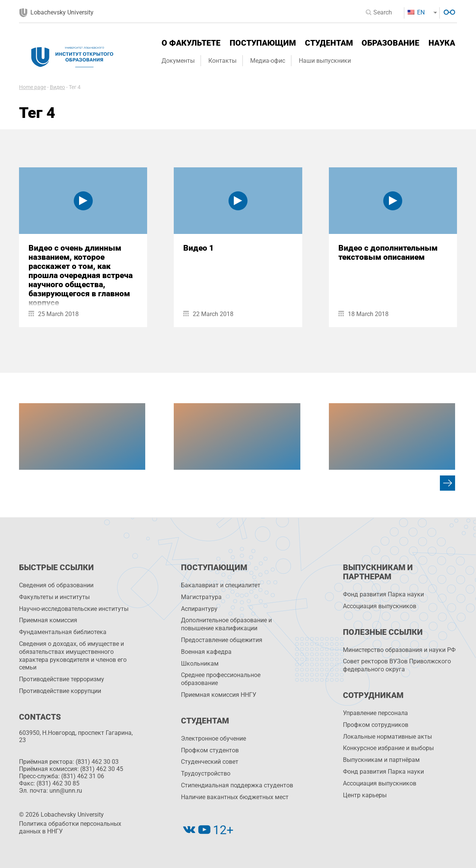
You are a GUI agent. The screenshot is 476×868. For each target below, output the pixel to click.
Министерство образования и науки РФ (399, 650)
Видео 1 (198, 248)
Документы (178, 61)
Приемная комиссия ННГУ (219, 695)
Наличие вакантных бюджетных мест (235, 797)
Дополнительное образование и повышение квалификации (226, 624)
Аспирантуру (199, 609)
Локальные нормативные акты (387, 737)
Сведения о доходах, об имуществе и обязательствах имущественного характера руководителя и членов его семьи (73, 656)
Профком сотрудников (376, 725)
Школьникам (200, 664)
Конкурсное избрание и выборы (388, 748)
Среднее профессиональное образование (221, 679)
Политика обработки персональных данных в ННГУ (70, 828)
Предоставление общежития (222, 640)
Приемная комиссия (48, 620)
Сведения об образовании (56, 585)
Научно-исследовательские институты (74, 609)
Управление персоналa (375, 713)
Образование (390, 43)
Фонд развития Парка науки (383, 594)
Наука (442, 43)
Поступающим (263, 43)
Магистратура (201, 597)
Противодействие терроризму (62, 679)
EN (416, 12)
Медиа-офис (268, 61)
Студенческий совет (210, 762)
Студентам (329, 43)
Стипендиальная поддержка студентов (237, 785)
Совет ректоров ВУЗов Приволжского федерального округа (397, 665)
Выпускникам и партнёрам (381, 760)
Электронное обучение (213, 738)
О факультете (191, 43)
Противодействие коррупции (60, 691)
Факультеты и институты (54, 597)
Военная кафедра (206, 652)
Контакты (222, 61)
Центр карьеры (365, 795)
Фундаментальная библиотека (63, 632)
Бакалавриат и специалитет (221, 585)
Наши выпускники (325, 61)
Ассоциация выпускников (380, 606)
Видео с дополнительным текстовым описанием (388, 253)
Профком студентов (210, 750)
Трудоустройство (206, 773)
